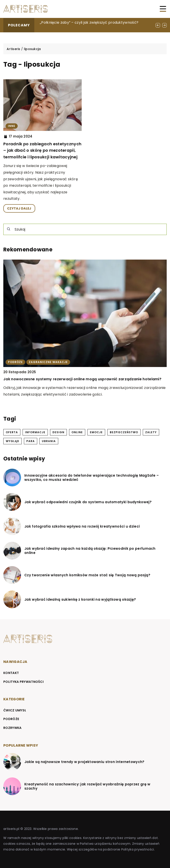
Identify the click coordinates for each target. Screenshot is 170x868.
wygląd (13, 441)
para (31, 441)
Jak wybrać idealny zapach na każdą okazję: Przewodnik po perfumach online (90, 551)
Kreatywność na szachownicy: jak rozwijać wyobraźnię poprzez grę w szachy (87, 786)
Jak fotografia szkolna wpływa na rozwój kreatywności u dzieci (82, 526)
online (77, 432)
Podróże (11, 719)
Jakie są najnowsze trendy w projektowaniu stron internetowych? (84, 762)
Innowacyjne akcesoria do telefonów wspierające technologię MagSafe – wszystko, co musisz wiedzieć (92, 478)
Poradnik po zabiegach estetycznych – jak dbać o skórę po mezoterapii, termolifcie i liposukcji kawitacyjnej (42, 150)
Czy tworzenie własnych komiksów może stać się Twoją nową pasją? (87, 575)
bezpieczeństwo (124, 432)
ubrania (49, 441)
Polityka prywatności (23, 682)
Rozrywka (12, 728)
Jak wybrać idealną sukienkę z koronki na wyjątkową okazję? (80, 600)
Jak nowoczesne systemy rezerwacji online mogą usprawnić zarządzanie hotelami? (82, 379)
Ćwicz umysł (15, 710)
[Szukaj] (9, 229)
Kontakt (11, 673)
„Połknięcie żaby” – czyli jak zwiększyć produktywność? (89, 22)
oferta (12, 432)
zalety (151, 432)
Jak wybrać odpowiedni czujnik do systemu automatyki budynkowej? (88, 502)
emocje (96, 432)
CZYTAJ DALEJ (19, 208)
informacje (35, 432)
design (58, 432)
